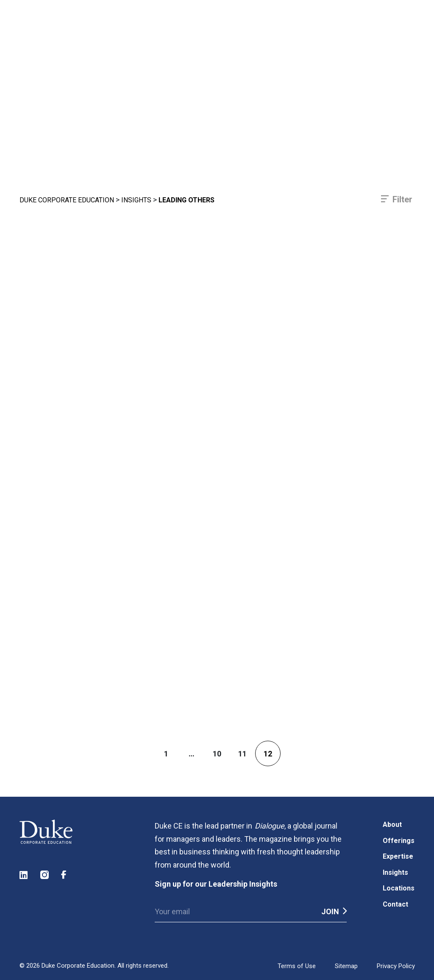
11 (242, 754)
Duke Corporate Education (67, 200)
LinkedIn (24, 875)
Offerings (399, 841)
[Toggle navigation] (389, 38)
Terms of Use (297, 966)
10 (217, 754)
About (392, 825)
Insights (136, 200)
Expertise (398, 856)
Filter (402, 199)
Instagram (45, 875)
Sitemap (346, 966)
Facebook (66, 875)
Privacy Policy (396, 966)
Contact (395, 904)
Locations (399, 888)
